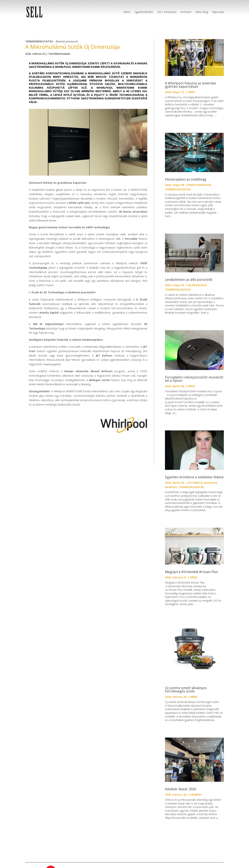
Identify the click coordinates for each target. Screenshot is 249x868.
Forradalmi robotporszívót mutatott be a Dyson (194, 379)
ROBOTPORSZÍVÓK (199, 185)
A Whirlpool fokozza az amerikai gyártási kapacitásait (190, 85)
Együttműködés (144, 12)
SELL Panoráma (167, 12)
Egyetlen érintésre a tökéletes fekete (194, 477)
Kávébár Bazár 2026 (180, 789)
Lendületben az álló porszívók (189, 280)
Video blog (202, 12)
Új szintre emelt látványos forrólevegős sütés (186, 689)
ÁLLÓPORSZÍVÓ (197, 285)
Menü (127, 12)
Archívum (186, 12)
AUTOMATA (195, 483)
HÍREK (191, 92)
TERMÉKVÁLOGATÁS (178, 189)
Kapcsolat (218, 12)
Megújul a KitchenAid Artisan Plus (192, 572)
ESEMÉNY (196, 795)
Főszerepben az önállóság (186, 179)
